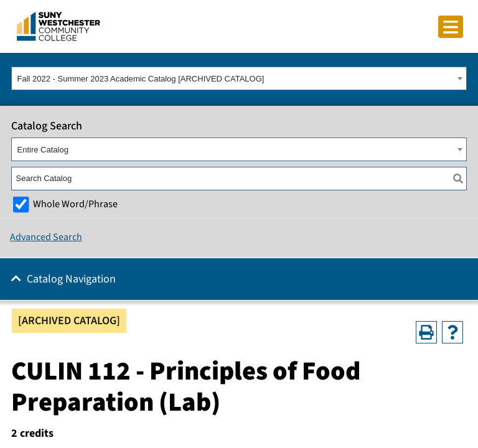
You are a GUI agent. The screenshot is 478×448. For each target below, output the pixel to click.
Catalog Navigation (71, 279)
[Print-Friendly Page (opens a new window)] (426, 332)
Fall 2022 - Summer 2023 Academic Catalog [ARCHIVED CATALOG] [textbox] (141, 79)
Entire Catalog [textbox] (43, 150)
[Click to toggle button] (451, 27)
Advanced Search (46, 237)
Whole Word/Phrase (75, 204)
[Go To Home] (59, 26)
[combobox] (239, 78)
